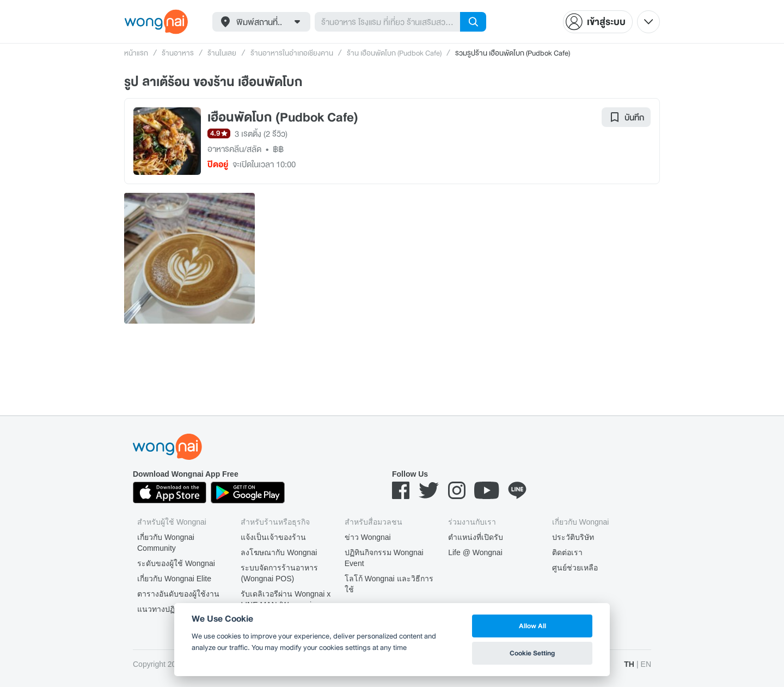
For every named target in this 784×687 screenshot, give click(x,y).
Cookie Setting (532, 653)
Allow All (532, 626)
